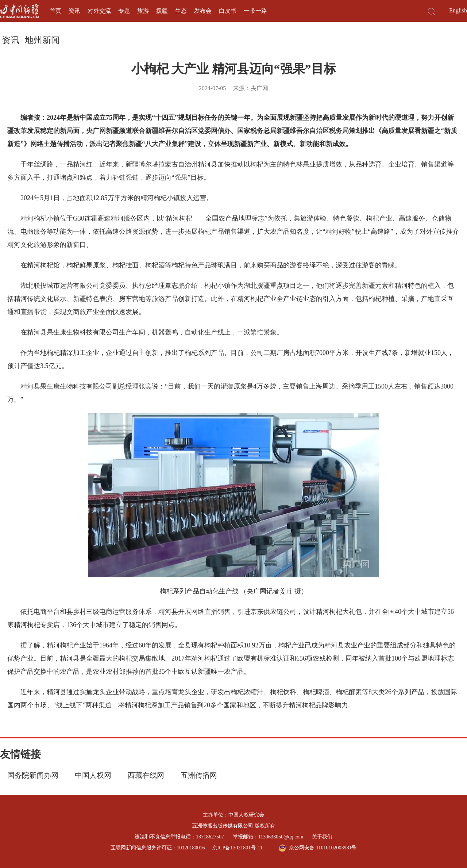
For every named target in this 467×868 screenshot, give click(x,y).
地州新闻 (42, 40)
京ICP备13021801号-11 (238, 848)
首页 (55, 11)
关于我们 (322, 837)
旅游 (143, 11)
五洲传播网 (199, 775)
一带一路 (255, 11)
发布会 (203, 11)
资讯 (74, 11)
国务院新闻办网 (33, 775)
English (458, 10)
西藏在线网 (146, 775)
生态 (181, 11)
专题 (124, 11)
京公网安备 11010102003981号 (318, 848)
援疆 (162, 11)
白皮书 (228, 11)
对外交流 (99, 11)
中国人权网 (93, 775)
